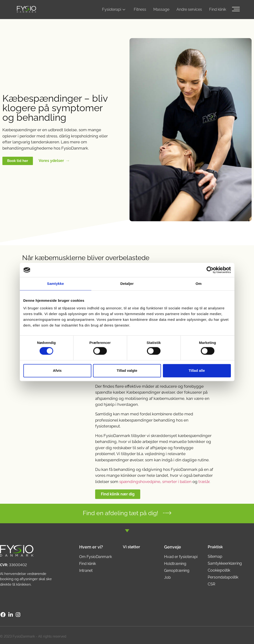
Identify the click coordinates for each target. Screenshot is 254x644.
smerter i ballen (177, 482)
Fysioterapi (114, 9)
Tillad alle (197, 370)
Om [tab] (199, 284)
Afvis (57, 370)
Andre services (189, 9)
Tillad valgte (127, 370)
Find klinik (218, 9)
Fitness (140, 9)
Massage (161, 9)
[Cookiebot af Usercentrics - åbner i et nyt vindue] (210, 270)
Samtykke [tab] (55, 284)
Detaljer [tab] (127, 284)
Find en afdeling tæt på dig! (120, 513)
